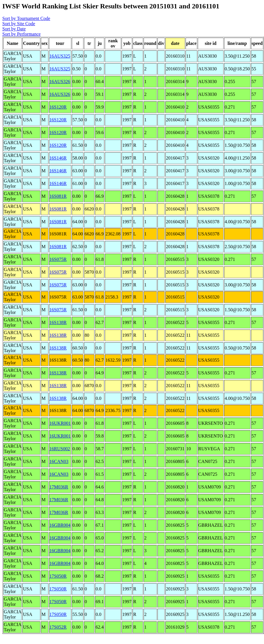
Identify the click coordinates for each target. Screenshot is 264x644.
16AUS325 (60, 56)
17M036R (59, 487)
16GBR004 (60, 525)
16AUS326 (60, 82)
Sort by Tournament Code (26, 18)
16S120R (58, 107)
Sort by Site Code (19, 24)
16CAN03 (59, 461)
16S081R (58, 196)
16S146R (58, 158)
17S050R (58, 576)
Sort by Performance (21, 34)
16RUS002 (60, 449)
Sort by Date (14, 29)
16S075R (58, 259)
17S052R (58, 627)
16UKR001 (60, 423)
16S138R (58, 322)
